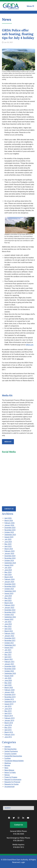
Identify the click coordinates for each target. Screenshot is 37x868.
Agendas (7, 747)
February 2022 (9, 633)
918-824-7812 (19, 847)
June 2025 (8, 542)
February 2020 (9, 690)
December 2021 (10, 638)
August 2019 (9, 704)
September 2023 (10, 591)
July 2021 (8, 650)
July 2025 (8, 539)
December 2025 (10, 528)
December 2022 (10, 610)
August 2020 (9, 676)
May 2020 (8, 683)
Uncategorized (9, 787)
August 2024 (9, 565)
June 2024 (8, 570)
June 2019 (8, 709)
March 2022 (9, 631)
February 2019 (9, 718)
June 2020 (8, 680)
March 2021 (9, 659)
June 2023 (8, 596)
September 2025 (10, 535)
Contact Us (9, 509)
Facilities (8, 758)
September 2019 (10, 702)
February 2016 (9, 735)
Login (23, 862)
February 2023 (9, 605)
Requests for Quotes (11, 784)
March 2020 (9, 688)
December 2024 (10, 556)
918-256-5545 (19, 834)
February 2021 (9, 662)
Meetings (8, 763)
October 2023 (9, 589)
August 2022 (9, 619)
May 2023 (8, 598)
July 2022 (8, 622)
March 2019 (9, 716)
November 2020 (10, 669)
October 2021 (9, 643)
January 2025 (9, 553)
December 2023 (10, 584)
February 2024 (9, 579)
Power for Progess (11, 777)
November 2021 (10, 640)
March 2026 (9, 521)
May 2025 (8, 544)
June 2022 (8, 624)
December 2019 (10, 695)
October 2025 (9, 532)
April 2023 (8, 601)
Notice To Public (10, 772)
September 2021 (10, 645)
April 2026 (8, 518)
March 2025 (9, 549)
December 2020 (10, 666)
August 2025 (9, 537)
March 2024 (9, 577)
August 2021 (9, 648)
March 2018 (9, 723)
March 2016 (9, 732)
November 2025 (10, 530)
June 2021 (8, 652)
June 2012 (8, 737)
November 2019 (10, 697)
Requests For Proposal (12, 782)
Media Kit (8, 442)
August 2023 (9, 593)
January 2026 (9, 525)
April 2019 (8, 713)
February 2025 (9, 551)
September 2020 (10, 673)
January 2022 (9, 636)
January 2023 (9, 608)
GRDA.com (30, 345)
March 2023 (9, 603)
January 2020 (9, 692)
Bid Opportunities (10, 749)
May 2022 (8, 626)
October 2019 (9, 699)
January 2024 (9, 582)
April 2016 (8, 730)
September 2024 (10, 563)
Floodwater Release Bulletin (14, 761)
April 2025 (8, 546)
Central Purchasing (11, 751)
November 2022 (10, 612)
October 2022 (9, 615)
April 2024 (8, 575)
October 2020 (9, 671)
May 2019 (8, 711)
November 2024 (10, 558)
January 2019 (9, 720)
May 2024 (8, 572)
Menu (30, 6)
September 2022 (10, 617)
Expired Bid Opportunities (13, 756)
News (6, 768)
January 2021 (9, 664)
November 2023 (10, 586)
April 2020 (8, 685)
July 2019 (8, 706)
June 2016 (8, 725)
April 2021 (8, 657)
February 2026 (9, 523)
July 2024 (8, 568)
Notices (7, 775)
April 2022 (8, 629)
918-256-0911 (19, 841)
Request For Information (13, 780)
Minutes (7, 765)
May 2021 (8, 655)
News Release (9, 770)
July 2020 (8, 678)
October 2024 (9, 561)
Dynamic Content (10, 754)
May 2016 (8, 728)
